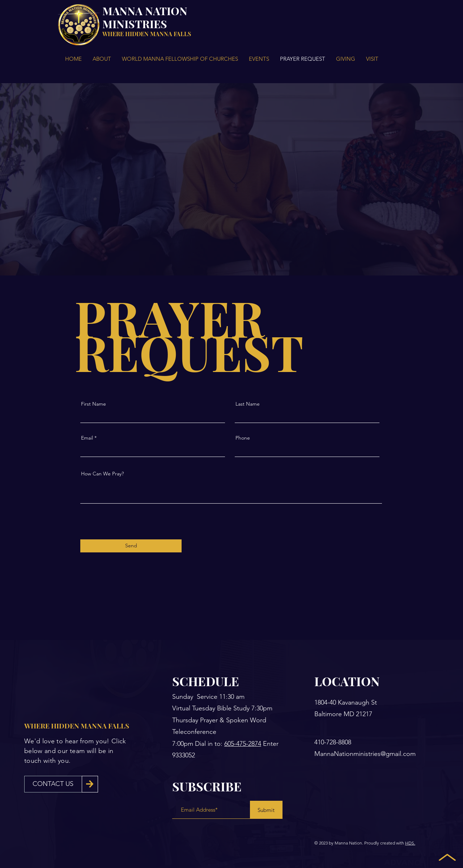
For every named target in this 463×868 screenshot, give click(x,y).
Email (87, 438)
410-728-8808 (333, 742)
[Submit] (266, 810)
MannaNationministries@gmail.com (365, 754)
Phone (243, 438)
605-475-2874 (243, 744)
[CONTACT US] (53, 784)
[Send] (131, 546)
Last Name (248, 404)
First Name (94, 404)
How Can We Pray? (102, 474)
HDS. (410, 843)
